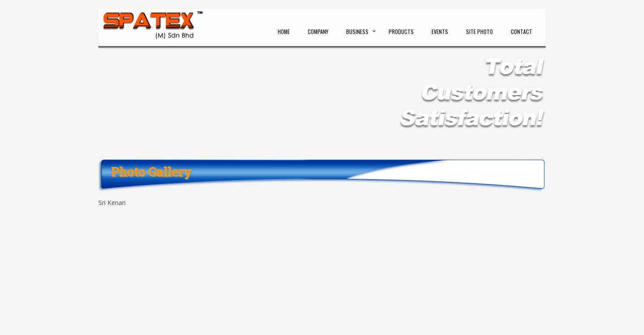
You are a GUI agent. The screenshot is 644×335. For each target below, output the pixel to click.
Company (318, 31)
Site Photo (479, 31)
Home (284, 31)
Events (440, 31)
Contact (521, 31)
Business (357, 31)
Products (401, 31)
